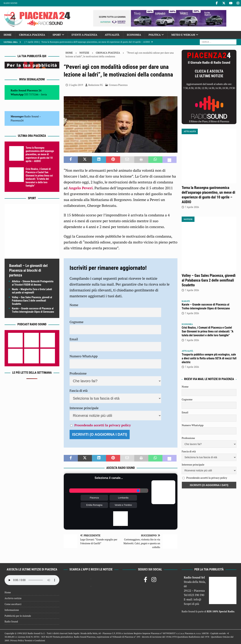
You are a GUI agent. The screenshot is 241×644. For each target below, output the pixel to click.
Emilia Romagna (94, 505)
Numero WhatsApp (84, 356)
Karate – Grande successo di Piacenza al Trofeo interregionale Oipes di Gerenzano (206, 306)
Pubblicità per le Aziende (18, 616)
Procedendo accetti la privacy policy (103, 425)
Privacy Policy (17, 640)
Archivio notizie (13, 598)
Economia (134, 35)
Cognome (77, 322)
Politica (155, 35)
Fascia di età (79, 390)
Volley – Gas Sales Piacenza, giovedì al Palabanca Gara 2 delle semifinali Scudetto (32, 301)
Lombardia (123, 498)
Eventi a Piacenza (85, 35)
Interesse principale (84, 408)
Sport (57, 35)
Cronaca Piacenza (32, 35)
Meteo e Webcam (183, 35)
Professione (78, 373)
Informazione (12, 610)
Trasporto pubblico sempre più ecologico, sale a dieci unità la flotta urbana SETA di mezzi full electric (209, 358)
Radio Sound (10, 3)
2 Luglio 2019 (76, 85)
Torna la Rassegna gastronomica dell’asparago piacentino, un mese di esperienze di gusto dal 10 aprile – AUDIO (40, 154)
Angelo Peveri (81, 188)
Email (74, 339)
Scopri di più (192, 604)
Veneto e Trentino (123, 505)
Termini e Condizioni (35, 640)
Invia (44, 94)
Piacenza (94, 498)
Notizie (84, 53)
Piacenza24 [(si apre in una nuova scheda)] (17, 120)
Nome (74, 305)
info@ (198, 599)
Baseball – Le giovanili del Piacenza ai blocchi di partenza (28, 270)
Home (8, 35)
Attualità (112, 35)
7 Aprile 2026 (192, 207)
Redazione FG (96, 85)
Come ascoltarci (13, 604)
